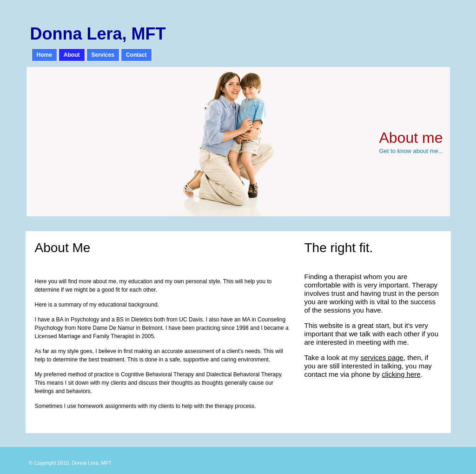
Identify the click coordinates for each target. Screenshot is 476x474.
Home (44, 55)
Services (103, 55)
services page (382, 357)
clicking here (401, 374)
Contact (136, 55)
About (72, 55)
